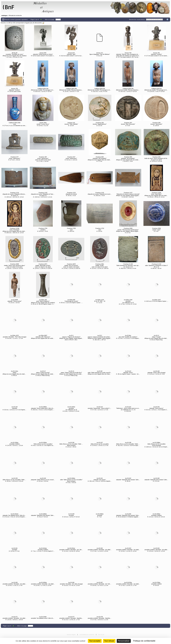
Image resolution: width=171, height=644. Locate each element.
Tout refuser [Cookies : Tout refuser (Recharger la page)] (109, 641)
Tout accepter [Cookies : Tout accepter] (95, 641)
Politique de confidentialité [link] (144, 641)
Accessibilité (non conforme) (87, 635)
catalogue (4, 15)
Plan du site (101, 635)
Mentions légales (71, 635)
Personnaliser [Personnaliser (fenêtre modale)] (124, 641)
